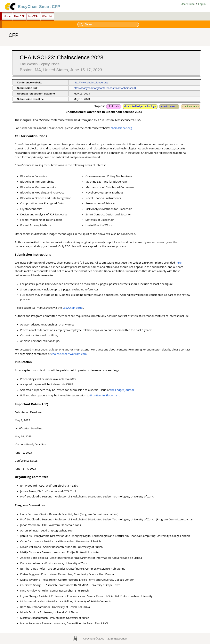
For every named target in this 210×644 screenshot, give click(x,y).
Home (7, 16)
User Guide (188, 4)
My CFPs (33, 16)
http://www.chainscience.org (91, 82)
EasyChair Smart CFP (39, 7)
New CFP (19, 16)
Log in (202, 4)
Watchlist (47, 16)
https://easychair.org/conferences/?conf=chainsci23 (105, 88)
